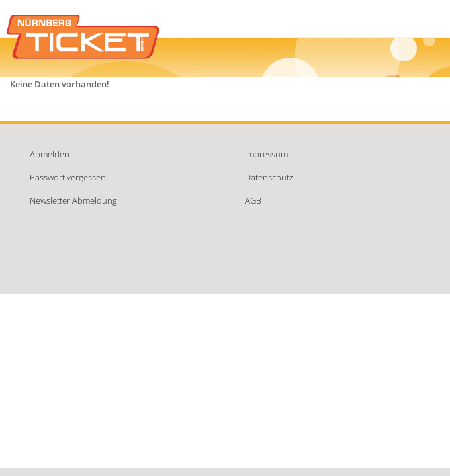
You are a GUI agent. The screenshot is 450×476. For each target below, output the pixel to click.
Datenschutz (269, 177)
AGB (253, 200)
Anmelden (50, 154)
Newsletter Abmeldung (73, 200)
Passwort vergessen (68, 177)
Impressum (266, 154)
